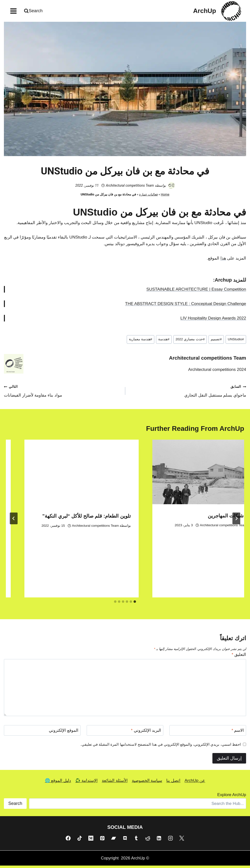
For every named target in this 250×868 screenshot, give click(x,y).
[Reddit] (148, 840)
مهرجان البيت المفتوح (210, 490)
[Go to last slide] (236, 521)
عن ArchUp (195, 783)
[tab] (135, 604)
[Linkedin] (159, 840)
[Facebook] (68, 840)
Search (15, 806)
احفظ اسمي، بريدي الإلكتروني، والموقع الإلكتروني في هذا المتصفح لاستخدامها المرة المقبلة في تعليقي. (161, 747)
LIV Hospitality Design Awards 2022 (213, 320)
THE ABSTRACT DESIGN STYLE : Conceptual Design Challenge (186, 306)
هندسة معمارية (141, 342)
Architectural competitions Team (130, 188)
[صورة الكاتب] (171, 188)
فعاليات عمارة (148, 197)
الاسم (238, 733)
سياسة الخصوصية (147, 783)
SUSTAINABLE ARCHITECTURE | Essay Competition (196, 291)
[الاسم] (208, 733)
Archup (223, 282)
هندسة (164, 342)
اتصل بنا (173, 783)
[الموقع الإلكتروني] (42, 733)
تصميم (216, 342)
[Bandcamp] (114, 840)
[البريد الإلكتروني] (125, 733)
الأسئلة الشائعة (115, 783)
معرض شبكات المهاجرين (79, 518)
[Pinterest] (102, 840)
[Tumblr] (136, 840)
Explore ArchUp (232, 797)
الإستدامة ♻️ (86, 783)
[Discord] (125, 840)
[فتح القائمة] (14, 11)
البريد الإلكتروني (146, 733)
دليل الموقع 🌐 (58, 783)
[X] (182, 840)
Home (165, 197)
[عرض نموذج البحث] (34, 11)
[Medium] (91, 840)
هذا (223, 260)
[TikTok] (80, 840)
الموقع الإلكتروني (64, 733)
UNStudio (236, 342)
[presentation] (183, 460)
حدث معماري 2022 (190, 342)
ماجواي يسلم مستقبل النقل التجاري (188, 393)
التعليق (239, 657)
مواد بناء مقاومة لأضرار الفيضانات (62, 393)
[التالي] (14, 521)
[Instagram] (170, 840)
